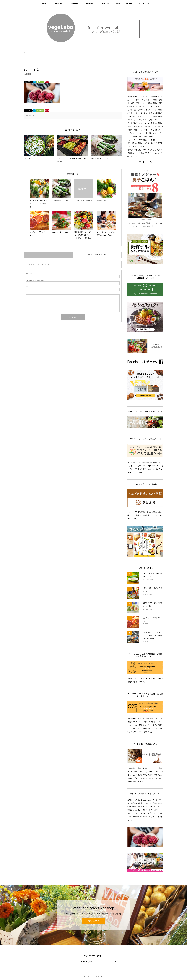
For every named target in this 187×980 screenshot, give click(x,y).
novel (118, 3)
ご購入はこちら (93, 921)
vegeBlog (75, 3)
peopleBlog (89, 3)
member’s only (144, 3)
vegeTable (60, 3)
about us (44, 3)
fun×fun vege (105, 3)
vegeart (129, 3)
